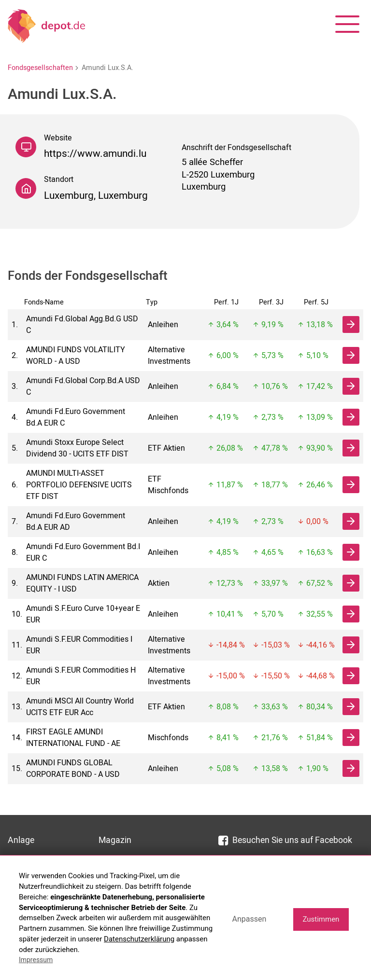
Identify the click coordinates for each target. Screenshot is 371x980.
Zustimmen (321, 919)
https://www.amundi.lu (95, 154)
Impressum (36, 960)
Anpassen (249, 919)
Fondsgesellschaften (40, 68)
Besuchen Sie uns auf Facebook (285, 840)
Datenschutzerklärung (139, 939)
